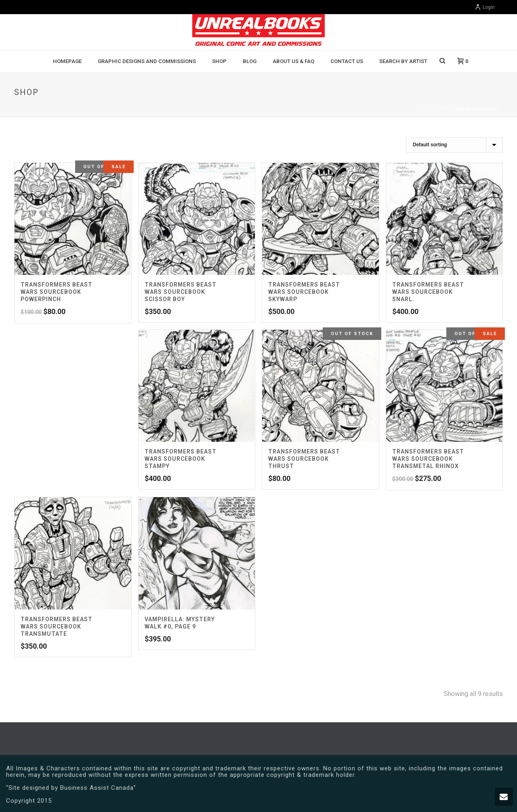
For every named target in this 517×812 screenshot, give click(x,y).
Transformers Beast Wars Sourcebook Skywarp (304, 292)
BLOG (250, 61)
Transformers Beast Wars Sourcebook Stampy (181, 459)
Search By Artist (403, 61)
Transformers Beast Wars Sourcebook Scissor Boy (181, 292)
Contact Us (347, 61)
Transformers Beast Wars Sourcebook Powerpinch (57, 292)
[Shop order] (454, 145)
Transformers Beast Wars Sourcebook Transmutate (57, 626)
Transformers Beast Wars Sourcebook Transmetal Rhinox (428, 459)
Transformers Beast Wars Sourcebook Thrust (304, 459)
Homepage (67, 61)
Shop (219, 61)
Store (443, 109)
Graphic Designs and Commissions (147, 61)
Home (424, 109)
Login (485, 7)
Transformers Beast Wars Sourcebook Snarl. (428, 292)
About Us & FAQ (293, 61)
